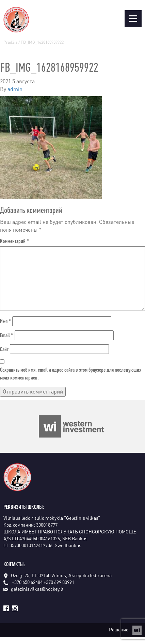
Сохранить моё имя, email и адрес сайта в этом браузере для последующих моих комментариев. (71, 373)
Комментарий (14, 241)
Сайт (4, 349)
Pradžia (10, 42)
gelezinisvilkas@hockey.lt (34, 589)
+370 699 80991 (59, 582)
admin (15, 89)
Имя (5, 321)
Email (7, 335)
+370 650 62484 (27, 582)
